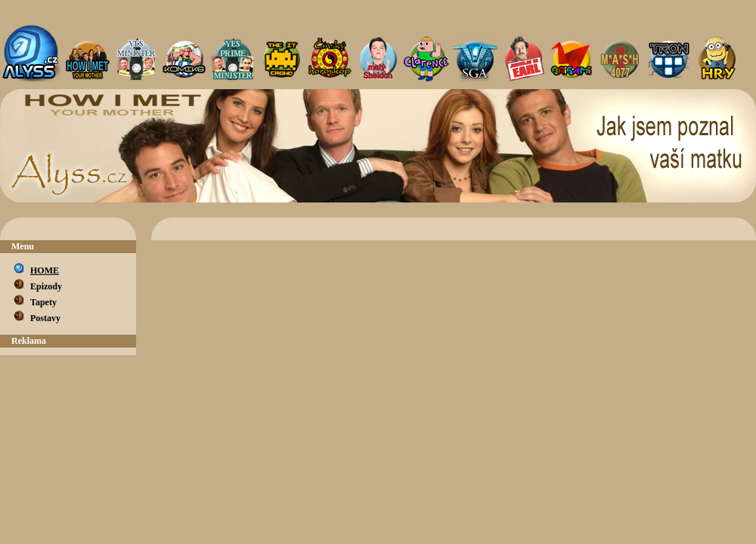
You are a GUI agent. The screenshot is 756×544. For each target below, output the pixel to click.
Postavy (45, 318)
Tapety (43, 302)
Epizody (46, 286)
